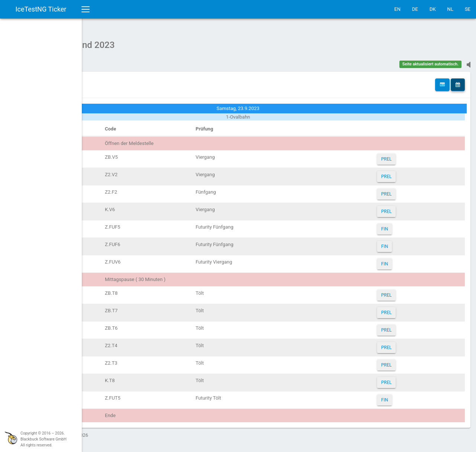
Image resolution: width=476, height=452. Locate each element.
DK (433, 9)
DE (415, 9)
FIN (401, 225)
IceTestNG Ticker (41, 9)
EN (397, 9)
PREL (403, 155)
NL (450, 9)
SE (468, 9)
